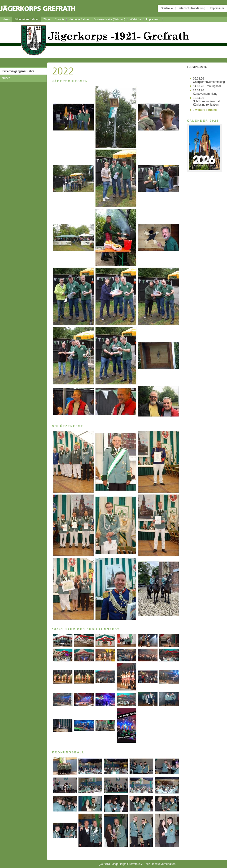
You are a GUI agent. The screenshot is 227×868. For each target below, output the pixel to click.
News (6, 19)
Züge (46, 19)
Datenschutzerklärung (191, 8)
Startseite (167, 8)
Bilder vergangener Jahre (18, 71)
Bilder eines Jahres (26, 19)
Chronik (59, 19)
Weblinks (135, 19)
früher (6, 78)
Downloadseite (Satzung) (109, 19)
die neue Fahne (79, 19)
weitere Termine (206, 110)
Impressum (217, 8)
